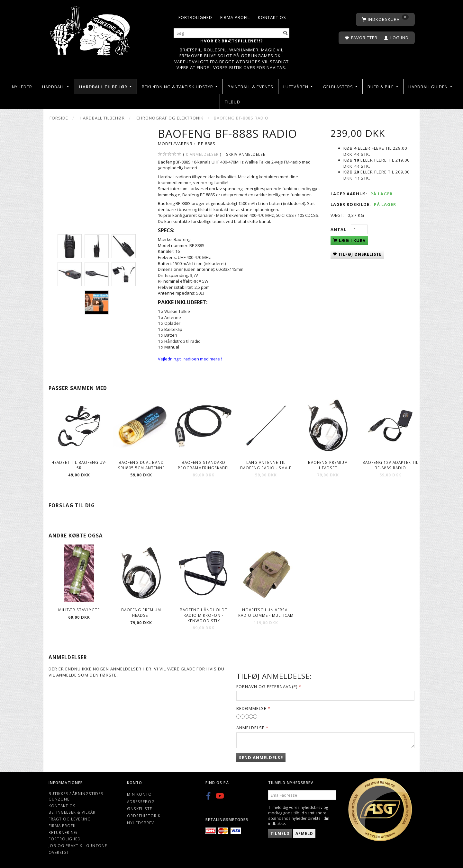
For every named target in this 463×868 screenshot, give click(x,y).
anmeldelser (202, 154)
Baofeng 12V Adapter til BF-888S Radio (390, 465)
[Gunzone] (91, 29)
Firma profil (235, 17)
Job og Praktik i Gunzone (78, 846)
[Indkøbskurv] (385, 19)
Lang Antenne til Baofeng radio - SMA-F (266, 465)
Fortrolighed (195, 17)
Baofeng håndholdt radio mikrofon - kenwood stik (204, 615)
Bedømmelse (251, 708)
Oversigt (59, 852)
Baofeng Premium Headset (328, 465)
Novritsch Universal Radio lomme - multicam (266, 612)
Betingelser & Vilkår (72, 812)
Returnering (63, 832)
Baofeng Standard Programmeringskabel (204, 465)
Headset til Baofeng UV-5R (79, 465)
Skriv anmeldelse (246, 154)
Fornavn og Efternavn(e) (267, 686)
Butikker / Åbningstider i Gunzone (77, 796)
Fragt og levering (70, 819)
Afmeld (304, 833)
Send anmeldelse (261, 757)
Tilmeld (280, 833)
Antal (339, 229)
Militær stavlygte (79, 610)
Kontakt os (272, 17)
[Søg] (286, 33)
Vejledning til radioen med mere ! (190, 359)
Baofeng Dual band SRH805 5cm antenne (141, 465)
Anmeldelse (250, 728)
